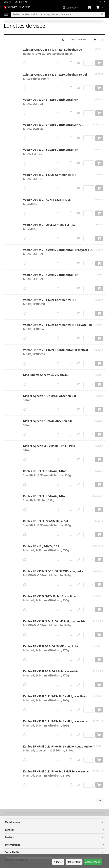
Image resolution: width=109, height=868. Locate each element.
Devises (9, 837)
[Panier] (97, 8)
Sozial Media (12, 852)
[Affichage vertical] (95, 40)
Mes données (12, 822)
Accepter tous (93, 862)
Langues (10, 830)
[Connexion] (70, 8)
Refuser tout (74, 862)
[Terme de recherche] (55, 14)
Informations (12, 845)
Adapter (58, 862)
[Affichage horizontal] (102, 40)
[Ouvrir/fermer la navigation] (7, 14)
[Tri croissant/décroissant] (63, 40)
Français (100, 2)
